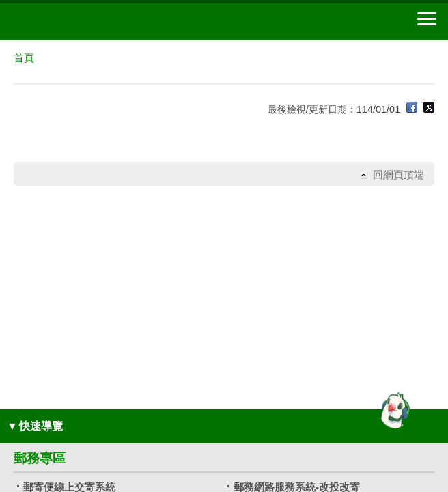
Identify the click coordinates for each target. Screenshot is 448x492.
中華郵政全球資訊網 (85, 22)
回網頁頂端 (398, 175)
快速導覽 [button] (35, 426)
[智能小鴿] (393, 410)
